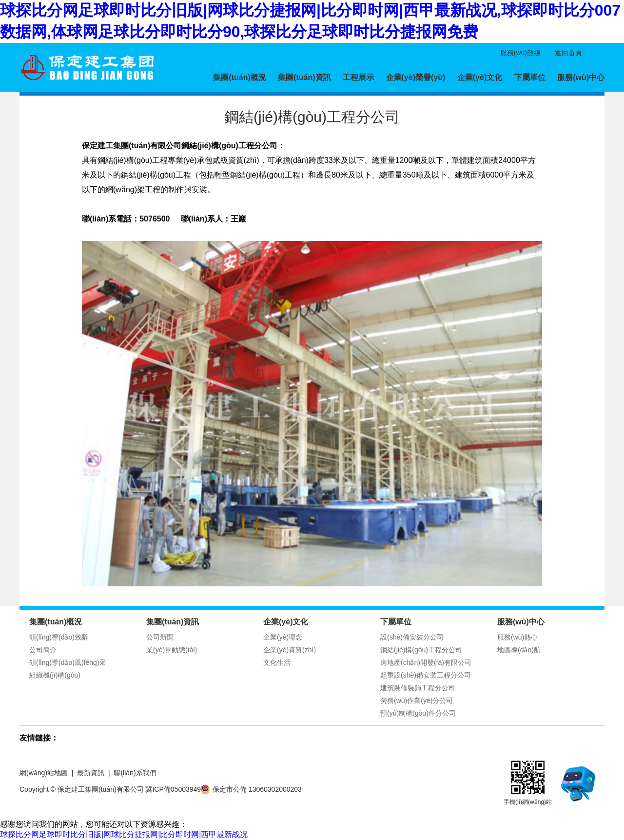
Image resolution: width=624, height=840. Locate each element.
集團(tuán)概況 (239, 77)
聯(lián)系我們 (135, 773)
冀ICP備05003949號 (176, 789)
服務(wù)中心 (581, 77)
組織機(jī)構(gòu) (55, 675)
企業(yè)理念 (283, 637)
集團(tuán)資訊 (304, 77)
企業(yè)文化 (480, 77)
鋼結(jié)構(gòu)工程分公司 (421, 650)
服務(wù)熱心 (517, 637)
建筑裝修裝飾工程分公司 (418, 688)
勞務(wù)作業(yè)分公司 (417, 700)
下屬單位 (530, 77)
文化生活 (277, 662)
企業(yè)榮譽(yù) (416, 77)
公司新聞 (160, 637)
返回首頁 (568, 53)
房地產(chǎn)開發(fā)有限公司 (426, 662)
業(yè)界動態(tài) (172, 650)
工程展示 (358, 77)
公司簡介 (43, 650)
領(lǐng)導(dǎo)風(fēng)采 (68, 662)
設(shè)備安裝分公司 (412, 637)
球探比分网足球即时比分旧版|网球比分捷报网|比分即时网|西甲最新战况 (124, 834)
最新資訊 (91, 773)
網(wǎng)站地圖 (44, 773)
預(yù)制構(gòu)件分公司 (418, 713)
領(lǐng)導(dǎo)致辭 (59, 637)
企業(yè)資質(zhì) (290, 650)
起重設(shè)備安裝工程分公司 (426, 675)
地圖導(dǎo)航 (519, 650)
